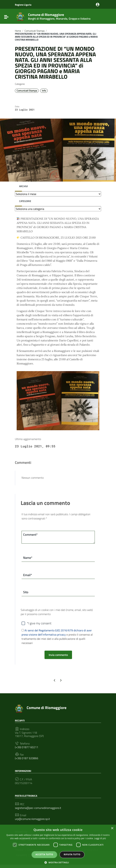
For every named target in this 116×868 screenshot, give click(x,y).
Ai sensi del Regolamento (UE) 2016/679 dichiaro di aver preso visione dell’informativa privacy (57, 633)
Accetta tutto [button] (44, 854)
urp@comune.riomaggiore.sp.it (32, 819)
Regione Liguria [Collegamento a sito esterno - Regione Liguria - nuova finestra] (23, 5)
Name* (28, 558)
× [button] (112, 828)
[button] (58, 862)
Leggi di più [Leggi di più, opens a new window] (100, 838)
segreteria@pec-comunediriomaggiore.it (38, 808)
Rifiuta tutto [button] (72, 854)
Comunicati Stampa (35, 31)
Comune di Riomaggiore (59, 16)
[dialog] (58, 846)
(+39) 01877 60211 (27, 747)
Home (18, 31)
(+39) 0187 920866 (27, 758)
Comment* (30, 535)
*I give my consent (39, 623)
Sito (26, 592)
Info (44, 91)
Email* (28, 575)
